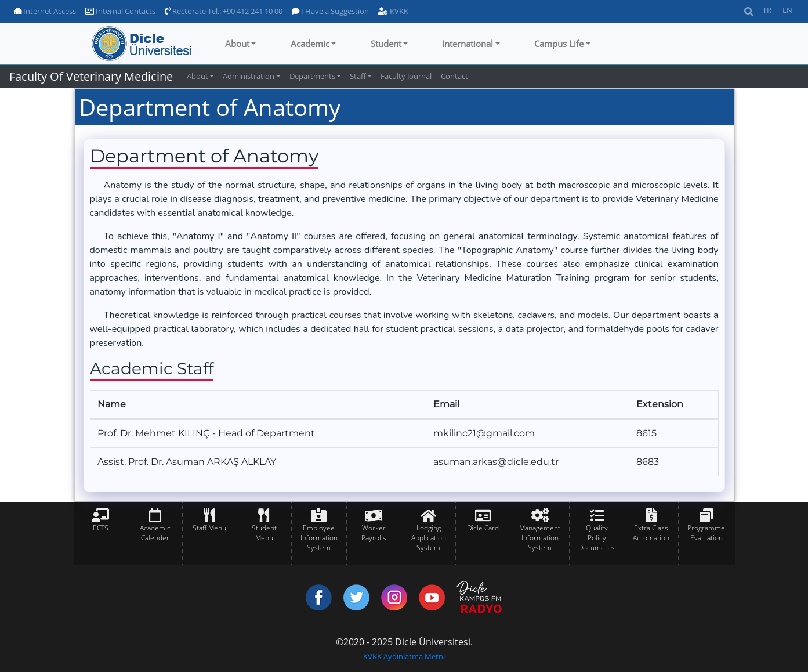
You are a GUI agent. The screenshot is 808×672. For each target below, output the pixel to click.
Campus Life (559, 44)
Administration (249, 76)
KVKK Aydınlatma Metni (404, 656)
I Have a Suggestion (330, 11)
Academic (310, 44)
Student (386, 44)
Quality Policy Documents (597, 538)
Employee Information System (319, 538)
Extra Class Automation (651, 533)
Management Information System (540, 538)
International (468, 44)
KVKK (393, 11)
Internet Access (45, 11)
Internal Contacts (120, 11)
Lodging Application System (429, 538)
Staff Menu (209, 528)
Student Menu (264, 533)
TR (767, 10)
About (237, 44)
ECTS (101, 528)
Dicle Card (483, 528)
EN (787, 10)
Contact (454, 76)
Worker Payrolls (374, 533)
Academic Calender (155, 533)
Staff (358, 76)
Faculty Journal (406, 76)
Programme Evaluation (706, 533)
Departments (312, 76)
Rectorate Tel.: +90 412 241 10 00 (224, 11)
